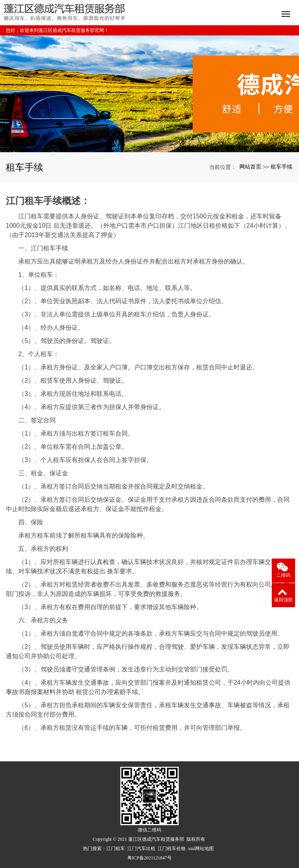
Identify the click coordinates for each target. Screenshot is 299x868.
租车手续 (281, 167)
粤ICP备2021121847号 (149, 858)
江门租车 (116, 849)
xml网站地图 (201, 849)
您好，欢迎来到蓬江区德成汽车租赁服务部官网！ (57, 30)
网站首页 (250, 167)
